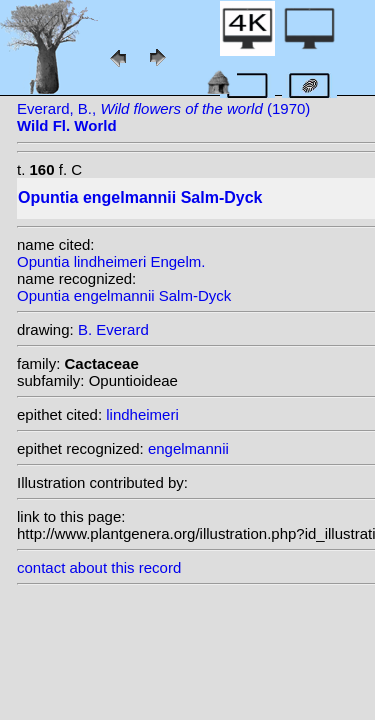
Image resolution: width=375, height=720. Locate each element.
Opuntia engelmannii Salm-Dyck (124, 295)
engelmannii (188, 448)
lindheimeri (142, 414)
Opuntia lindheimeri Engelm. (111, 261)
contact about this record (99, 567)
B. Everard (113, 329)
